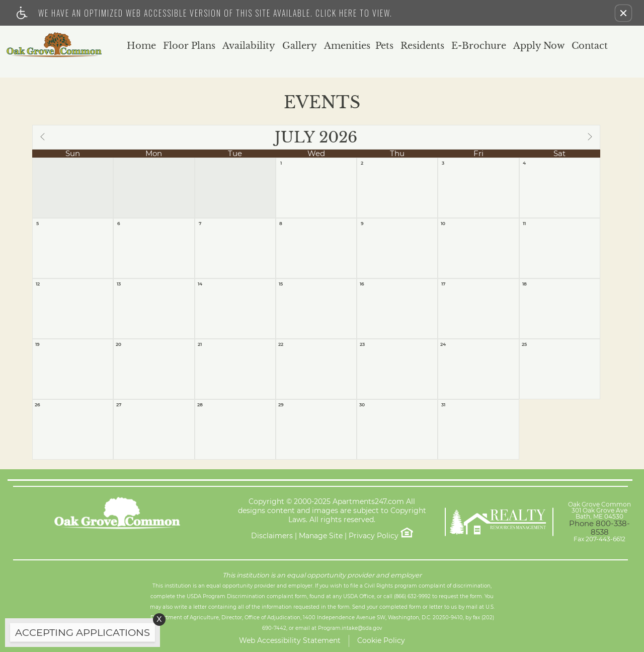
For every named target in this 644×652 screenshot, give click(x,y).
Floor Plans (189, 46)
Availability (249, 46)
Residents (422, 46)
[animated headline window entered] (80, 635)
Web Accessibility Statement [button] (290, 640)
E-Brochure (479, 46)
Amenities (347, 46)
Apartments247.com (368, 502)
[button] (623, 13)
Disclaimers (272, 536)
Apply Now (539, 46)
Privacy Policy (374, 536)
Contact (590, 46)
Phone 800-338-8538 (599, 528)
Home (141, 46)
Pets (384, 46)
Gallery (300, 46)
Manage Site (321, 536)
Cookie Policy (381, 640)
